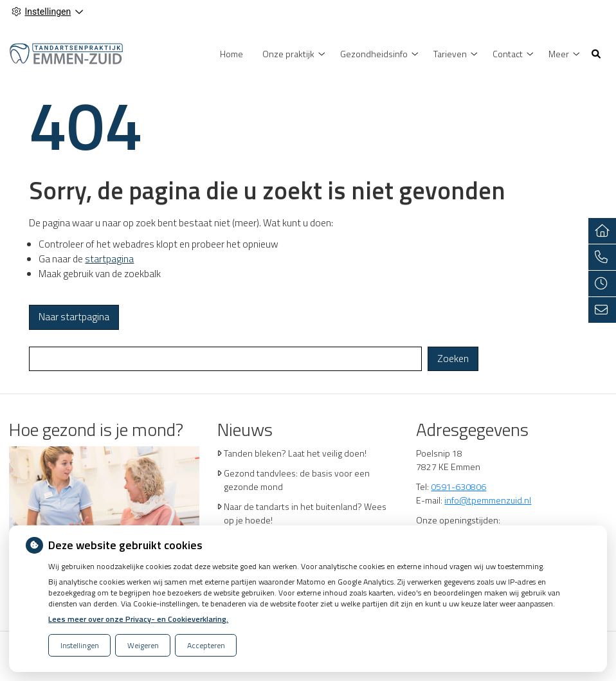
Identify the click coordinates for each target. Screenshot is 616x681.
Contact (508, 54)
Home (231, 54)
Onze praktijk (288, 54)
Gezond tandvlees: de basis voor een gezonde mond (297, 480)
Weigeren (143, 645)
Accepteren (206, 645)
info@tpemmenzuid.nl (488, 500)
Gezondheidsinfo (374, 54)
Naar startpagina (74, 317)
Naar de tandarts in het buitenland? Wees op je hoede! (305, 513)
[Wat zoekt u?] (225, 359)
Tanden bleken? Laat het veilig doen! (295, 453)
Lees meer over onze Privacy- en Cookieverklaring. (138, 619)
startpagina (109, 259)
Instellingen (80, 645)
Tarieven (450, 54)
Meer (559, 54)
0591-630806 (458, 486)
